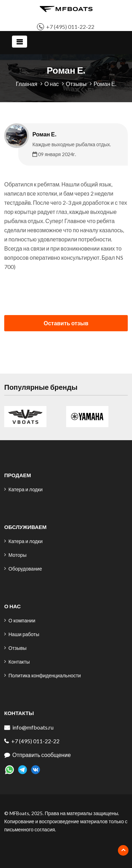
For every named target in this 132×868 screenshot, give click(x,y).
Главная (27, 84)
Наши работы (24, 634)
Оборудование (25, 569)
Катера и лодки (26, 489)
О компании (22, 620)
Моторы (17, 555)
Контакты (19, 662)
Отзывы (76, 84)
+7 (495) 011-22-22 (70, 27)
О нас (52, 84)
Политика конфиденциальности (45, 675)
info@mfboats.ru (33, 727)
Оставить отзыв (66, 323)
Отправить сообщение (42, 755)
